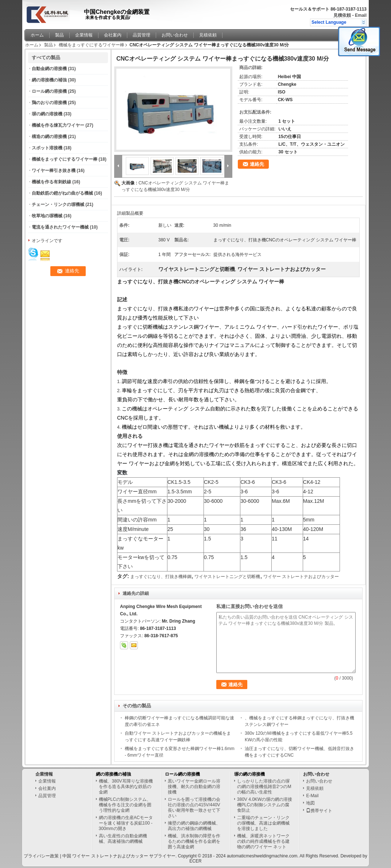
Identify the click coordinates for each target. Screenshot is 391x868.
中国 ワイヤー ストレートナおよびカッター (105, 856)
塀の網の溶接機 (47, 114)
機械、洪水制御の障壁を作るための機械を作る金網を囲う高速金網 (194, 841)
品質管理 (142, 35)
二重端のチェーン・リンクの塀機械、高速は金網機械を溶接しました (263, 823)
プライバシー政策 (41, 856)
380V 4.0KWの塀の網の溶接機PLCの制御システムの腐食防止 (265, 805)
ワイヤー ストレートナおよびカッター (301, 577)
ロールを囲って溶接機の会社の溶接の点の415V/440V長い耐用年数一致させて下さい (194, 808)
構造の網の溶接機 (49, 137)
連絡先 (257, 164)
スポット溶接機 (47, 148)
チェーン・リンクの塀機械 (58, 204)
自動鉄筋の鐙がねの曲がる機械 (62, 193)
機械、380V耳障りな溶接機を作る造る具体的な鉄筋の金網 (126, 787)
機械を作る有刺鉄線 (51, 182)
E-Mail (312, 796)
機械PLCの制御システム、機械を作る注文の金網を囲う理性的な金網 (125, 805)
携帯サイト (319, 811)
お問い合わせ (175, 35)
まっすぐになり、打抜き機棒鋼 (161, 577)
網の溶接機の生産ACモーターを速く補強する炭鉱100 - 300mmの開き (126, 823)
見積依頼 (342, 15)
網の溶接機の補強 (49, 80)
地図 (310, 803)
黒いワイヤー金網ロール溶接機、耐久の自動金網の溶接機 (194, 787)
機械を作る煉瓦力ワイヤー (58, 125)
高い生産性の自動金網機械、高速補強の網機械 (123, 839)
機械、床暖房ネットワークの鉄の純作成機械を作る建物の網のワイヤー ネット (263, 841)
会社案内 (113, 35)
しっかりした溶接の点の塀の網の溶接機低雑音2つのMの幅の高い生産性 (264, 787)
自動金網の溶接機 (49, 69)
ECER (195, 861)
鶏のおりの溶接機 (49, 103)
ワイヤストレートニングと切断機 (227, 577)
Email (361, 15)
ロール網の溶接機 (49, 91)
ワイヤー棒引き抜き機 (54, 171)
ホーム (37, 35)
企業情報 (84, 35)
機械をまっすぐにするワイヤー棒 (92, 45)
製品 (59, 35)
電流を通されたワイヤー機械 (60, 227)
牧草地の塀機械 (47, 216)
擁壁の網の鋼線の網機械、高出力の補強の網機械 (194, 826)
